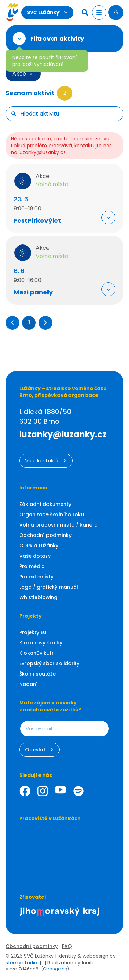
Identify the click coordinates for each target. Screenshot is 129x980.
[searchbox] (69, 114)
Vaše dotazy (35, 556)
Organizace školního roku (52, 514)
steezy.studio (21, 963)
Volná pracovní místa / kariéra (58, 525)
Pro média (32, 566)
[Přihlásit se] (116, 12)
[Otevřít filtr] (19, 39)
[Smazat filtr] (31, 74)
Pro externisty (36, 577)
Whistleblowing (38, 597)
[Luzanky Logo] (12, 12)
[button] (12, 323)
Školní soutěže (37, 674)
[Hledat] (86, 12)
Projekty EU (33, 632)
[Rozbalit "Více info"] (108, 218)
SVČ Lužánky (47, 12)
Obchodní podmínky (45, 535)
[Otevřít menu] (99, 12)
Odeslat (39, 750)
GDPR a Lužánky (39, 546)
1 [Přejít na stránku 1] (29, 323)
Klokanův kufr (36, 653)
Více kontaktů (46, 461)
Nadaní (29, 684)
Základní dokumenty (45, 504)
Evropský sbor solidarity (49, 663)
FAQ (67, 946)
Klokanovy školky (41, 643)
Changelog (55, 969)
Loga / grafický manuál (49, 587)
